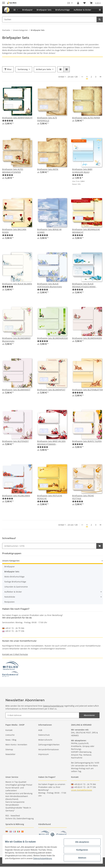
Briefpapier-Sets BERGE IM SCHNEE (49, 231)
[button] (78, 3)
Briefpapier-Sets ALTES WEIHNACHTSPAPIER (13, 171)
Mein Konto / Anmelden (16, 745)
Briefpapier (10, 567)
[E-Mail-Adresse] (42, 715)
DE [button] (69, 3)
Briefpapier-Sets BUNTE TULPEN (87, 441)
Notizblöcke (10, 597)
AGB (40, 730)
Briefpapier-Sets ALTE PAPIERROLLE (47, 119)
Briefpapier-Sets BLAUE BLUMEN (17, 284)
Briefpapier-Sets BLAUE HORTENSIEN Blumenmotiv (50, 285)
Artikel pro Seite (44, 69)
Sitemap (9, 749)
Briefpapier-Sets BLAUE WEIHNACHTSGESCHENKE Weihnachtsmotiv (84, 285)
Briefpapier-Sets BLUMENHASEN (87, 338)
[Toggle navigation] (4, 2)
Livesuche (10, 735)
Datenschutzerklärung (53, 706)
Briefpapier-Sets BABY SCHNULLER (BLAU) (82, 171)
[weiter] (100, 77)
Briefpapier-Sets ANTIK (48, 169)
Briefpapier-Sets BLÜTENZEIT (15, 441)
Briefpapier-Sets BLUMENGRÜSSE (52, 338)
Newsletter (10, 754)
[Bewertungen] (8, 121)
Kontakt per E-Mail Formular (15, 654)
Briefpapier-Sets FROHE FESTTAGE (83, 497)
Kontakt (9, 730)
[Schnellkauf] (49, 546)
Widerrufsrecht (45, 740)
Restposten (10, 602)
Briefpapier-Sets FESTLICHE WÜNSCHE (50, 497)
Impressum (43, 754)
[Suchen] (49, 19)
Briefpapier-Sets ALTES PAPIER (86, 118)
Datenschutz (44, 735)
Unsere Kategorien (11, 561)
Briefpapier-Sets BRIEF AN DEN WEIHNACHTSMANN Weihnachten (51, 443)
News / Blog (11, 740)
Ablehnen (80, 858)
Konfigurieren (80, 850)
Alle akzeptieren (80, 842)
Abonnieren (89, 715)
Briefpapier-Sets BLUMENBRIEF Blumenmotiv (16, 340)
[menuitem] (7, 10)
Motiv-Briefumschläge (14, 577)
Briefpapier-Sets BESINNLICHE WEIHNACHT (86, 231)
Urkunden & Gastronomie (16, 587)
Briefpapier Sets (12, 572)
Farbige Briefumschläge (15, 582)
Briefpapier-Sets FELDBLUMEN (16, 496)
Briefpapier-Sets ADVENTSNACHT (17, 118)
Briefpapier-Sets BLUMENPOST (51, 390)
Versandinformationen (49, 749)
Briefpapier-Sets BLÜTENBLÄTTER (87, 390)
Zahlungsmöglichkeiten (49, 745)
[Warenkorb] (95, 3)
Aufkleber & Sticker (13, 592)
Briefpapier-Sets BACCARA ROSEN (14, 231)
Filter (8, 69)
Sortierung (23, 69)
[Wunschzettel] (84, 3)
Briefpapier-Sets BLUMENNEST (16, 390)
